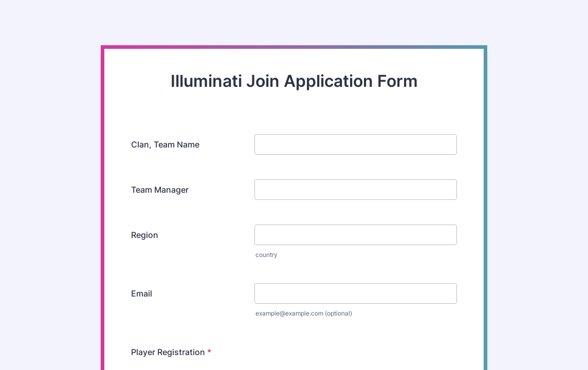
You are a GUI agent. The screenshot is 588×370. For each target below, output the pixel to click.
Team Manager (160, 190)
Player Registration (171, 352)
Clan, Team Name (165, 144)
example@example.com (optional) (304, 313)
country (267, 255)
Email (142, 293)
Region (145, 235)
